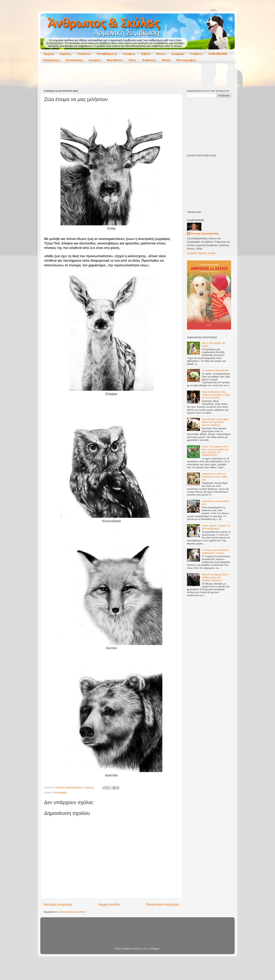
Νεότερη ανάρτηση (58, 904)
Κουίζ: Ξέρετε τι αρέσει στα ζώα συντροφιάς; (216, 527)
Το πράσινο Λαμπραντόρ (215, 370)
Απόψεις (129, 54)
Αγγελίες (66, 54)
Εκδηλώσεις (52, 60)
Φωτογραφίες (186, 60)
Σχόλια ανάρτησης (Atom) (72, 912)
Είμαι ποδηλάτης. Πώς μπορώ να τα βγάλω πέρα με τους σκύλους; (216, 395)
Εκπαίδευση (74, 60)
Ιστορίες (95, 60)
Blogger (155, 949)
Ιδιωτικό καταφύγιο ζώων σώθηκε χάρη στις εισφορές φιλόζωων (215, 577)
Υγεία (132, 60)
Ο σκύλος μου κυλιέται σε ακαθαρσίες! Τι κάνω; (215, 551)
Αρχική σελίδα (109, 904)
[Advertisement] (137, 77)
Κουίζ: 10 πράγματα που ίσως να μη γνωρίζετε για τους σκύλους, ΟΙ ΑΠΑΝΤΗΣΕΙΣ (215, 451)
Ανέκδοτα (84, 54)
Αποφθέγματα (107, 54)
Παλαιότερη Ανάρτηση (162, 904)
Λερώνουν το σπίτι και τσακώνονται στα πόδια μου (214, 477)
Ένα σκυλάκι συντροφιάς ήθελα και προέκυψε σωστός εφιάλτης (215, 422)
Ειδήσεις (197, 54)
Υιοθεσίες (149, 60)
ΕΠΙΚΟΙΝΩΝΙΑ (218, 54)
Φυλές (166, 60)
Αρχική (49, 54)
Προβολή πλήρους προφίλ (201, 253)
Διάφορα (178, 54)
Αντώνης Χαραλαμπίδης (205, 234)
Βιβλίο (146, 54)
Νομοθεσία (115, 60)
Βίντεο (161, 54)
